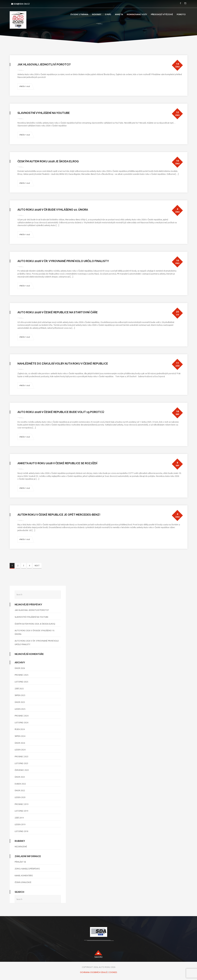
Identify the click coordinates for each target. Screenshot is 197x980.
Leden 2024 (20, 750)
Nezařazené (21, 847)
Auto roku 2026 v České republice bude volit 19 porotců (61, 412)
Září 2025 (19, 689)
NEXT (37, 566)
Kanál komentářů (24, 876)
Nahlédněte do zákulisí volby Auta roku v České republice (63, 364)
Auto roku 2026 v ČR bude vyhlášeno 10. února (53, 210)
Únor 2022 (20, 790)
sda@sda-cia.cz (22, 4)
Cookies (113, 972)
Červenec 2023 (22, 770)
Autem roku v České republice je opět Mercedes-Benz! (59, 515)
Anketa (119, 14)
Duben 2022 (20, 784)
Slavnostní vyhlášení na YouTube (44, 113)
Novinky (97, 14)
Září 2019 (19, 818)
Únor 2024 (20, 743)
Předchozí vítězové (162, 14)
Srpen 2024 (20, 736)
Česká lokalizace (23, 882)
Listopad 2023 (21, 763)
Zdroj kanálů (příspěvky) (27, 869)
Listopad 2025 (21, 682)
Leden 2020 (20, 797)
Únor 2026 (20, 668)
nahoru (98, 957)
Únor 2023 (20, 777)
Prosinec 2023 (22, 757)
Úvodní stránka (79, 14)
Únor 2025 (20, 702)
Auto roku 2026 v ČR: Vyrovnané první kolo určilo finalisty (63, 261)
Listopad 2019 (21, 811)
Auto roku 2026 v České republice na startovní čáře (58, 312)
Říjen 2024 (20, 729)
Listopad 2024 (21, 723)
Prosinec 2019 (22, 804)
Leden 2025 (20, 709)
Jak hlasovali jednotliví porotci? (44, 64)
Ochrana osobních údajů (94, 972)
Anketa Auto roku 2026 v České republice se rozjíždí (57, 463)
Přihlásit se (20, 862)
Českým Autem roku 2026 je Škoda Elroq (48, 161)
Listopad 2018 (21, 831)
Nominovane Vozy (137, 14)
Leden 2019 (20, 824)
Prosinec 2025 (22, 675)
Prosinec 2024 (22, 716)
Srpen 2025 (20, 695)
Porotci (181, 14)
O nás (108, 14)
